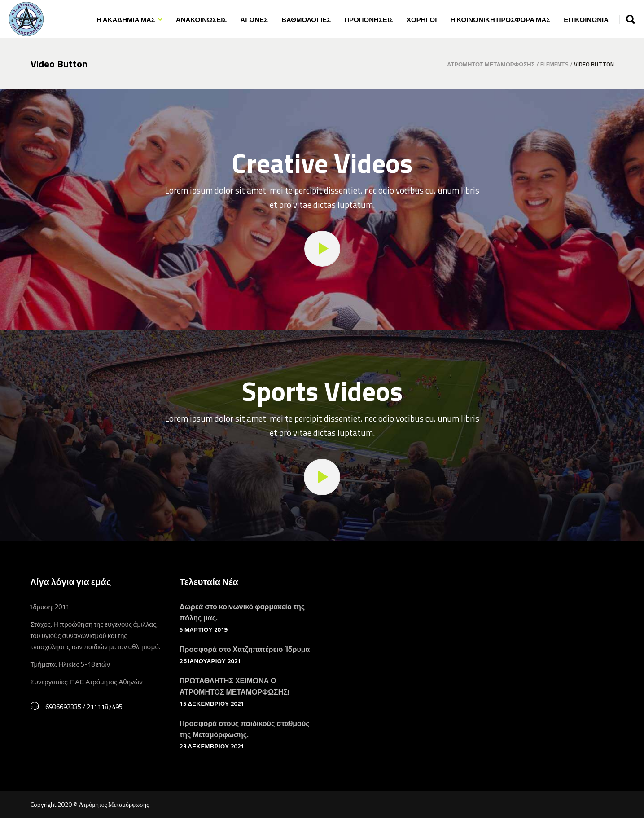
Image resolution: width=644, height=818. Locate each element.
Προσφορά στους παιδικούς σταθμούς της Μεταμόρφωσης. (245, 729)
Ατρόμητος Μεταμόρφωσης (491, 64)
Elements (554, 64)
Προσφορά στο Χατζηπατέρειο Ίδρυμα (245, 649)
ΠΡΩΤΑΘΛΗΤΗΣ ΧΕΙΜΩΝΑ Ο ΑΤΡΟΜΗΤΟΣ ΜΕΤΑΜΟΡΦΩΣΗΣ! (234, 686)
